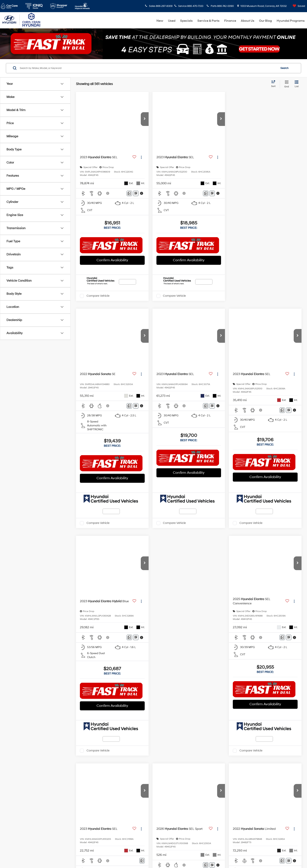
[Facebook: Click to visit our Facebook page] (18, 829)
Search (284, 68)
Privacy (130, 855)
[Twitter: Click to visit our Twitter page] (27, 829)
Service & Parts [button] (208, 21)
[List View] (297, 84)
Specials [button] (186, 21)
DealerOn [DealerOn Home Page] (108, 855)
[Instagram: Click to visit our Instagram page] (44, 829)
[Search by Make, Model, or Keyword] (148, 68)
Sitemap (120, 855)
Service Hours (151, 824)
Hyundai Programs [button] (291, 21)
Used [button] (172, 21)
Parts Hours (151, 832)
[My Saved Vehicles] (298, 6)
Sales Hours (151, 767)
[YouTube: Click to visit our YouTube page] (35, 829)
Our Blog (265, 21)
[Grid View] (286, 84)
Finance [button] (230, 21)
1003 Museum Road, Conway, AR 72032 (262, 6)
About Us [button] (248, 21)
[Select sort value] (274, 84)
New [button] (160, 21)
